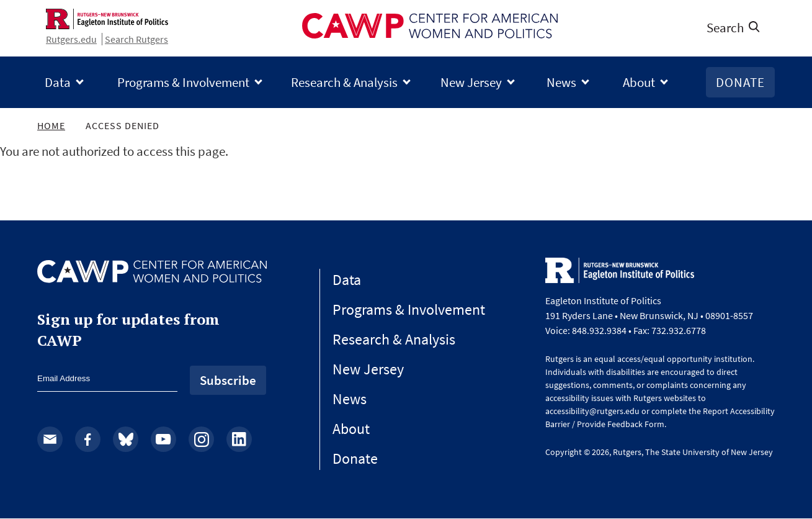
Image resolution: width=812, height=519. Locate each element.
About (639, 82)
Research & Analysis (344, 82)
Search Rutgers (136, 39)
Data (58, 82)
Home (51, 125)
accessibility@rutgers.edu (592, 411)
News (561, 82)
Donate (740, 82)
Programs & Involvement (183, 82)
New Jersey (471, 82)
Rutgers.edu (71, 39)
